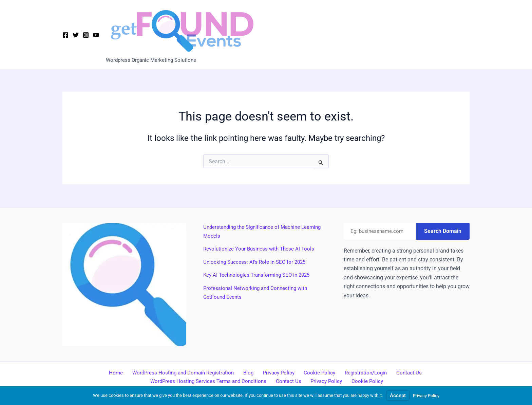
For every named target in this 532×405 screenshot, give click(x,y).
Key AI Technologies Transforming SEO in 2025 (260, 274)
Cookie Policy (317, 372)
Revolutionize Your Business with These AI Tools (261, 248)
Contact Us (402, 372)
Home (121, 372)
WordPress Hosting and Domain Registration (187, 372)
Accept (398, 395)
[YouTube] (96, 35)
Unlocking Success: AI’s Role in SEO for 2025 (257, 261)
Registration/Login (361, 372)
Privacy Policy (279, 372)
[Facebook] (65, 35)
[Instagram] (86, 35)
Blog (251, 372)
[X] (76, 35)
